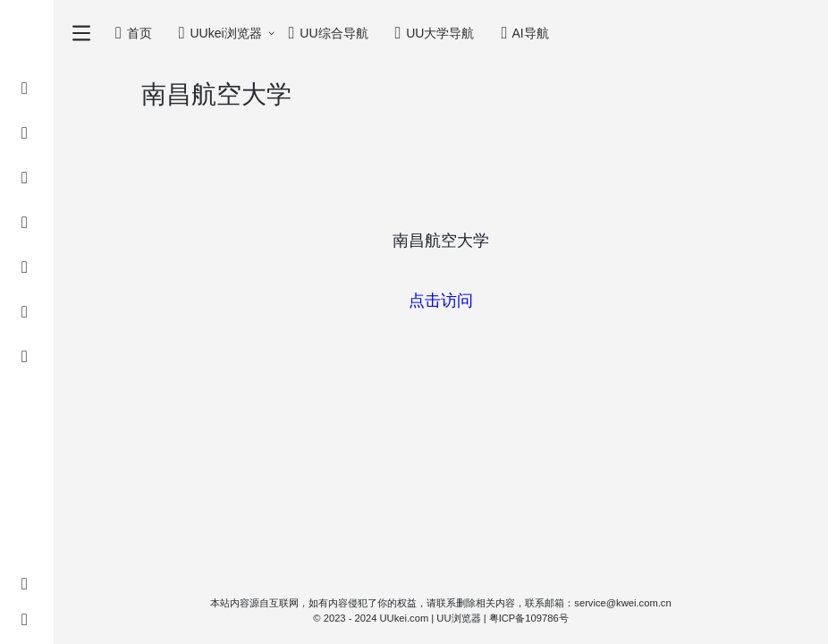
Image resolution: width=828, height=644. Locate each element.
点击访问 (441, 301)
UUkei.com (405, 618)
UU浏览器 (458, 618)
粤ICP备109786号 (529, 618)
